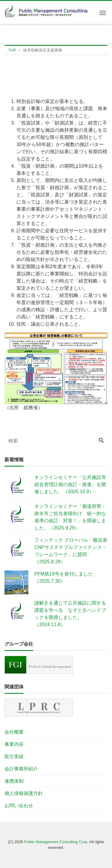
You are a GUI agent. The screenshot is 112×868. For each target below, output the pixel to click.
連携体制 (14, 781)
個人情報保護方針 (24, 793)
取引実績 (14, 757)
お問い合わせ (19, 806)
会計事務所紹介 (21, 769)
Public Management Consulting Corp (56, 842)
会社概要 (14, 732)
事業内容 (14, 744)
